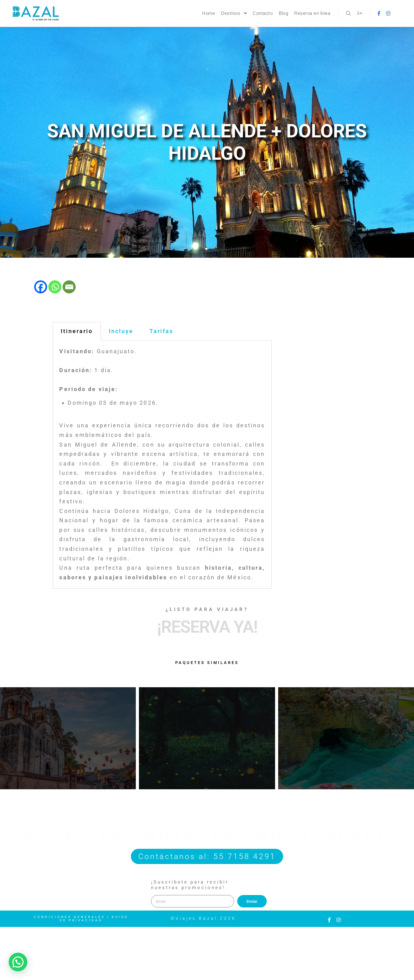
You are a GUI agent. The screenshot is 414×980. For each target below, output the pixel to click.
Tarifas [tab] (161, 331)
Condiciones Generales (69, 917)
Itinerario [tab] (77, 331)
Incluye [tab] (121, 331)
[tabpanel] (162, 465)
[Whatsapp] (55, 287)
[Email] (69, 287)
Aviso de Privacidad (94, 919)
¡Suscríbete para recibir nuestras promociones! (190, 885)
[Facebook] (41, 287)
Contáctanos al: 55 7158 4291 (207, 856)
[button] (18, 962)
